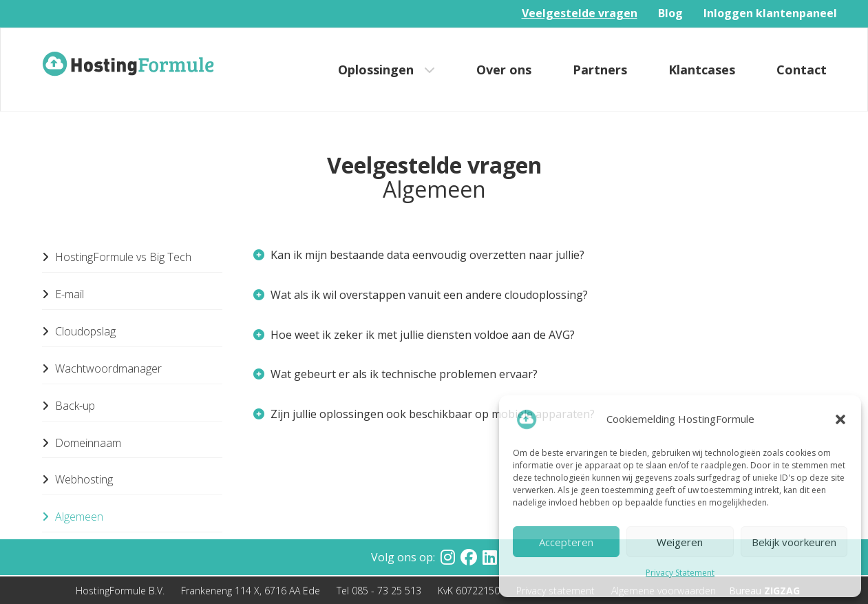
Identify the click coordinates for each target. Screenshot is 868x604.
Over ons (504, 70)
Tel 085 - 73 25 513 (379, 591)
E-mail (63, 294)
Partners (600, 70)
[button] (840, 419)
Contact (802, 70)
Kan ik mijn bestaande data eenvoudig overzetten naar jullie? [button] (419, 255)
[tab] (535, 256)
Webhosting (77, 479)
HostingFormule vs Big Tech (117, 257)
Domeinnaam (82, 443)
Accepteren (566, 542)
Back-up (68, 406)
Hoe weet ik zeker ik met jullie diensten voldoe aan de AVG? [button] (414, 335)
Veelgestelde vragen (580, 13)
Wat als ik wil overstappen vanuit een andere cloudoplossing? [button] (421, 295)
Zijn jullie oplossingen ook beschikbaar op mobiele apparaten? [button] (424, 414)
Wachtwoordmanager (102, 368)
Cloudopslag (79, 331)
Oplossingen (376, 70)
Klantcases (702, 70)
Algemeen (73, 517)
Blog (670, 13)
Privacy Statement (680, 573)
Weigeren (680, 542)
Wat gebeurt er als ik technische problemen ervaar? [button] (395, 374)
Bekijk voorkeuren (794, 542)
